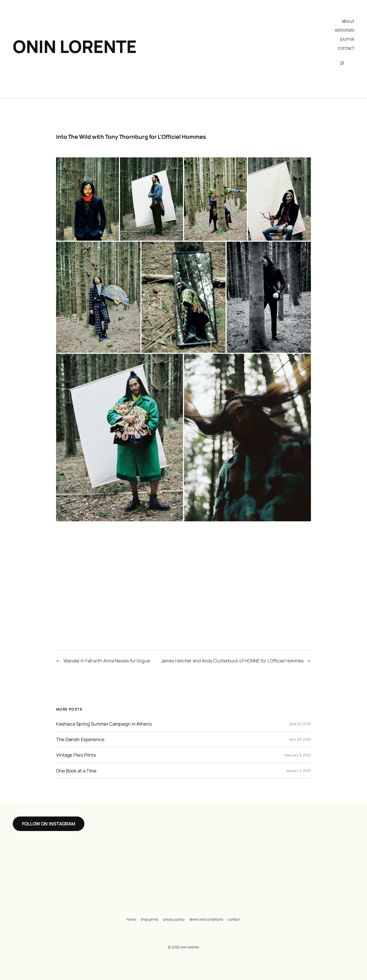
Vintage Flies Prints (76, 755)
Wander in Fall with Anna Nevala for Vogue (107, 661)
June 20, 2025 (300, 724)
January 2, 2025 (299, 771)
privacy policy (174, 919)
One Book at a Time (76, 771)
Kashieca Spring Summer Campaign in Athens (104, 724)
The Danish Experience (80, 739)
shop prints (149, 919)
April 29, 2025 (300, 739)
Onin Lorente (75, 46)
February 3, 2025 (298, 755)
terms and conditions (206, 919)
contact (234, 919)
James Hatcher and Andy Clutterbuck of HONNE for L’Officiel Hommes (232, 661)
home (131, 919)
